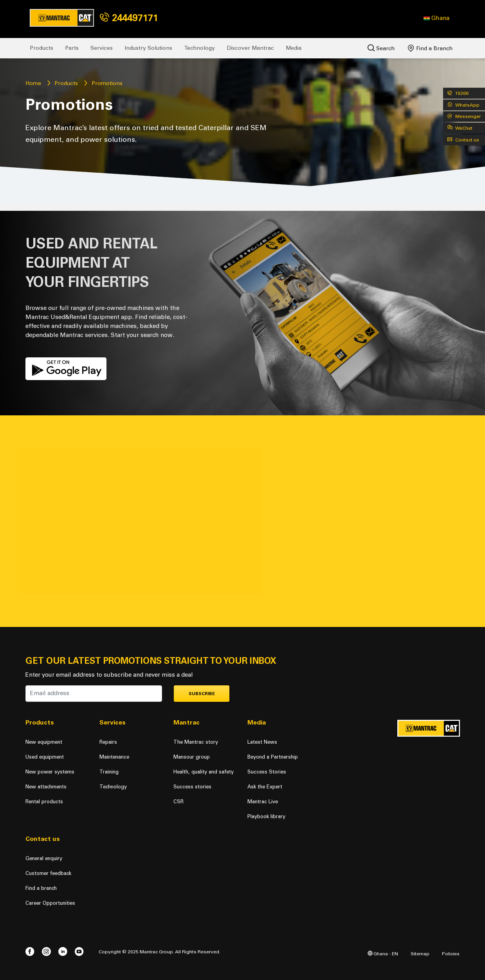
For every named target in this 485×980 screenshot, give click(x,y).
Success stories (192, 787)
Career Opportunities (50, 903)
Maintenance (114, 757)
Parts (72, 48)
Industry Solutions (148, 48)
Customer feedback (48, 873)
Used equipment (45, 757)
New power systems (50, 772)
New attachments (46, 787)
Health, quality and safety (204, 772)
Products (41, 48)
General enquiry (44, 858)
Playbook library (266, 816)
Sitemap (420, 954)
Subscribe (202, 694)
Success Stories (267, 772)
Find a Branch (430, 48)
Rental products (44, 802)
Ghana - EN (383, 954)
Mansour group (192, 757)
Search (381, 48)
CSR (178, 802)
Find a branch (41, 888)
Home (33, 83)
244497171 (129, 18)
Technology (199, 48)
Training (109, 772)
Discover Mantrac (250, 48)
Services (102, 48)
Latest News (262, 742)
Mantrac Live (263, 802)
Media (294, 48)
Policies (451, 954)
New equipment (44, 742)
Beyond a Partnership (273, 757)
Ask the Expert (265, 787)
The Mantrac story (196, 742)
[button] (436, 18)
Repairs (108, 742)
